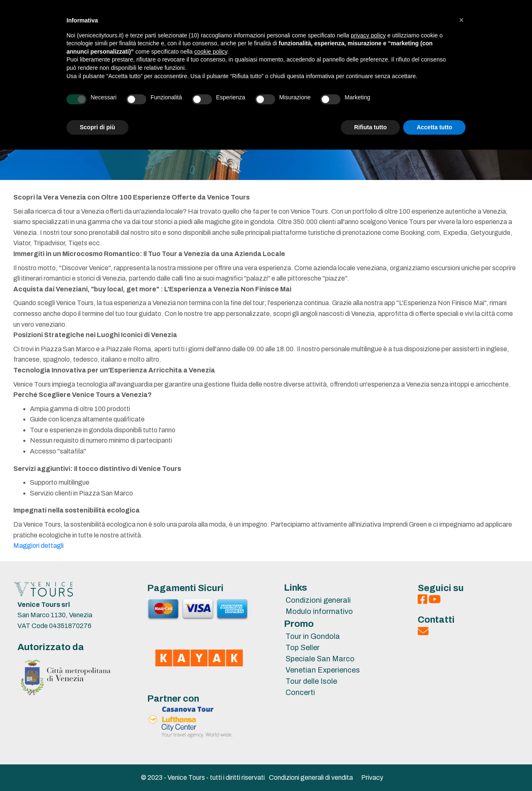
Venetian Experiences (323, 670)
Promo (299, 624)
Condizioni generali (318, 600)
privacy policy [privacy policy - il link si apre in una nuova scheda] (368, 35)
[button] (461, 20)
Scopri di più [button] (97, 127)
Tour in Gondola (313, 636)
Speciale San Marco (320, 659)
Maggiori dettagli (38, 546)
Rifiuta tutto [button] (371, 127)
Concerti (300, 692)
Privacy (372, 777)
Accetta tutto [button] (434, 127)
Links (296, 588)
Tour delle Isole (311, 681)
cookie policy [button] (211, 52)
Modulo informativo (319, 611)
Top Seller (303, 648)
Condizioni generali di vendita (311, 777)
